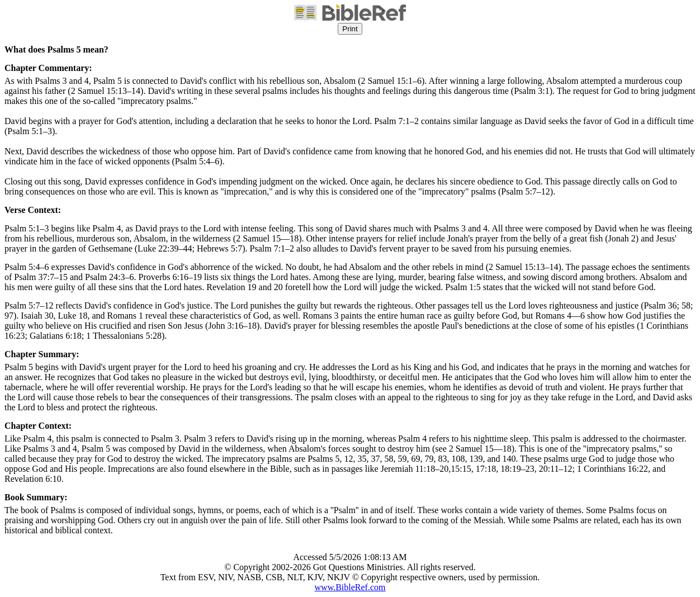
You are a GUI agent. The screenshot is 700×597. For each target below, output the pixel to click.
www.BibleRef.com (350, 587)
